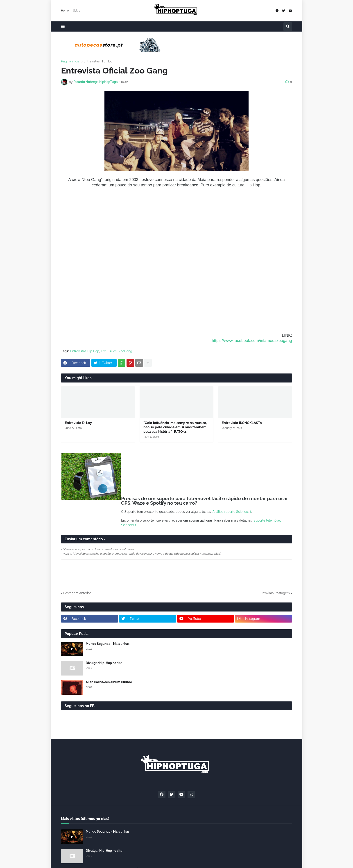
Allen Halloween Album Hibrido (109, 682)
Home (65, 11)
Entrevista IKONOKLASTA (242, 423)
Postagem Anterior (77, 593)
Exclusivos (109, 351)
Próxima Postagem (276, 593)
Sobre (77, 11)
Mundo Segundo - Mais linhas (108, 644)
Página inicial (71, 61)
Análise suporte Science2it (232, 512)
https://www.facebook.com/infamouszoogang (252, 341)
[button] (63, 26)
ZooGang (125, 351)
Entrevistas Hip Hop (98, 61)
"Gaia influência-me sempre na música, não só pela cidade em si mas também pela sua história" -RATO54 (175, 427)
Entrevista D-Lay (78, 423)
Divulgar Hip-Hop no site (104, 663)
